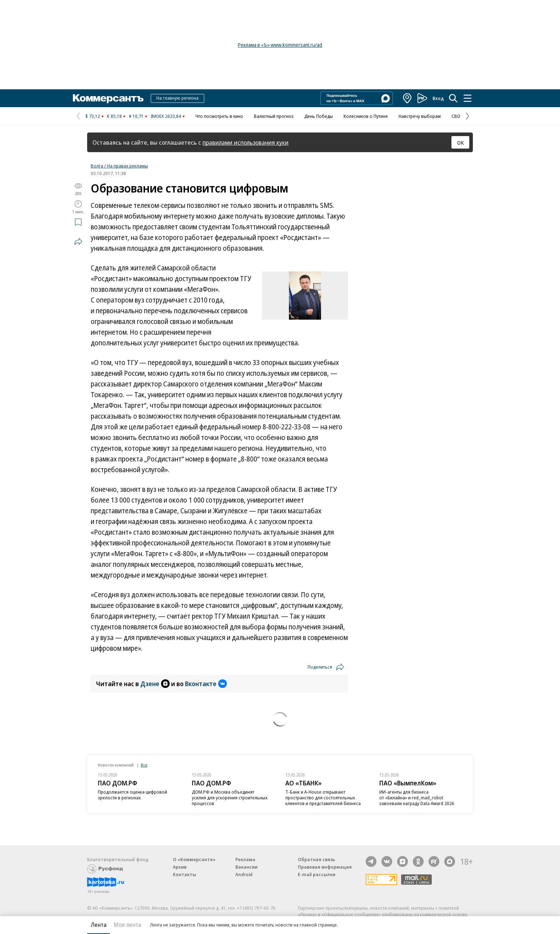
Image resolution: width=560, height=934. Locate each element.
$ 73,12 (93, 116)
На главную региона (177, 98)
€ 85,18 (114, 116)
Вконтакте (206, 684)
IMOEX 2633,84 (166, 116)
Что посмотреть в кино (219, 116)
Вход (438, 98)
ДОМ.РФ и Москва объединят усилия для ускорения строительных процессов (230, 798)
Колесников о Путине (366, 116)
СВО (456, 116)
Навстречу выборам (420, 116)
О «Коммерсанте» (194, 859)
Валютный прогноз (274, 116)
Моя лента (127, 925)
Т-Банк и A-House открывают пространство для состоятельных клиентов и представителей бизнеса (323, 798)
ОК (461, 143)
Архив (180, 867)
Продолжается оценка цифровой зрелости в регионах (132, 795)
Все (144, 765)
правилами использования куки (246, 142)
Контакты (184, 874)
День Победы (319, 116)
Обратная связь (316, 859)
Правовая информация (325, 867)
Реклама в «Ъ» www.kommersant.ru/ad (280, 45)
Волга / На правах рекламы (119, 166)
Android (244, 874)
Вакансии (246, 867)
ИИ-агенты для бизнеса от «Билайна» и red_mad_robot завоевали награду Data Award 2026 (417, 798)
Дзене (155, 684)
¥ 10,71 (136, 116)
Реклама (245, 859)
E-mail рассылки (317, 874)
